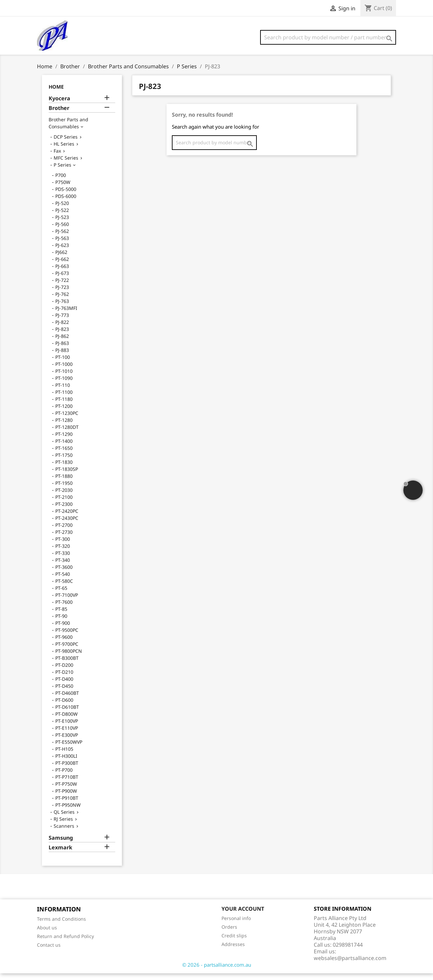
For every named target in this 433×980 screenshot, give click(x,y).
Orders (229, 934)
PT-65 (61, 595)
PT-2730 (64, 539)
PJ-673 (62, 280)
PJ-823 (62, 336)
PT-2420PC (67, 518)
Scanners (64, 833)
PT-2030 (64, 497)
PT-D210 (64, 679)
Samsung (61, 845)
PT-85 (61, 616)
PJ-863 (62, 350)
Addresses (233, 951)
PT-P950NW (68, 812)
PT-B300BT (67, 665)
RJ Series (63, 826)
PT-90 (61, 623)
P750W (63, 189)
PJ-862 (62, 343)
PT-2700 (64, 532)
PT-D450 (64, 693)
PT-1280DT (67, 434)
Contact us (49, 952)
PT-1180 (64, 406)
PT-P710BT (67, 784)
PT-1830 (64, 469)
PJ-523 (62, 224)
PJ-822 (62, 329)
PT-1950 (64, 490)
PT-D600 (64, 707)
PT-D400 (64, 686)
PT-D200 (64, 672)
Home (56, 93)
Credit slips (234, 942)
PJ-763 (62, 308)
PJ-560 (62, 231)
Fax (57, 157)
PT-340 (63, 567)
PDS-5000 (66, 196)
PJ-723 (62, 294)
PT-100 (63, 364)
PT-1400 (64, 448)
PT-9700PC (67, 651)
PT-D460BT (67, 700)
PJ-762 (62, 301)
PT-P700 (64, 777)
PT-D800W (66, 721)
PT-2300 (64, 511)
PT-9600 (64, 644)
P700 (61, 182)
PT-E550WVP (69, 749)
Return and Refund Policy (65, 943)
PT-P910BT (67, 805)
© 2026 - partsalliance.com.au (217, 971)
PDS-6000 (66, 203)
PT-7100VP (67, 602)
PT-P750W (66, 791)
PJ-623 (62, 252)
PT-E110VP (67, 735)
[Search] (328, 37)
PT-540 (63, 581)
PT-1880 (64, 483)
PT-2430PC (67, 525)
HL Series (64, 150)
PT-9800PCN (69, 658)
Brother (59, 115)
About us (47, 934)
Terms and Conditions (61, 926)
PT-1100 (64, 399)
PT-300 (63, 546)
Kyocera (59, 105)
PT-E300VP (67, 742)
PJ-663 (62, 273)
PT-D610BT (67, 714)
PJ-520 (62, 210)
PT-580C (64, 588)
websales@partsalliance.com (350, 965)
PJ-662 (62, 266)
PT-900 (63, 630)
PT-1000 (64, 371)
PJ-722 (62, 287)
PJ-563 (62, 245)
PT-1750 (64, 462)
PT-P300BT (67, 770)
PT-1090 (64, 385)
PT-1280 (64, 427)
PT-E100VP (67, 728)
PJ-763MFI (66, 315)
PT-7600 (64, 609)
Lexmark (60, 854)
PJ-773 (62, 322)
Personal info (236, 925)
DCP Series (66, 143)
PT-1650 (64, 455)
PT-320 (63, 553)
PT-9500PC (67, 637)
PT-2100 (64, 504)
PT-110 (63, 392)
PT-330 (63, 560)
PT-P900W (66, 798)
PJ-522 (62, 217)
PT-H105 (64, 756)
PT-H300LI (66, 763)
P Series (62, 171)
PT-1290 (64, 441)
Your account (243, 915)
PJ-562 (62, 238)
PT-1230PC (67, 420)
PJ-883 (62, 357)
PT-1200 (64, 413)
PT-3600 (64, 574)
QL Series (64, 819)
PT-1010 (64, 378)
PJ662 (61, 259)
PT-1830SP (67, 476)
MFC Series (66, 164)
